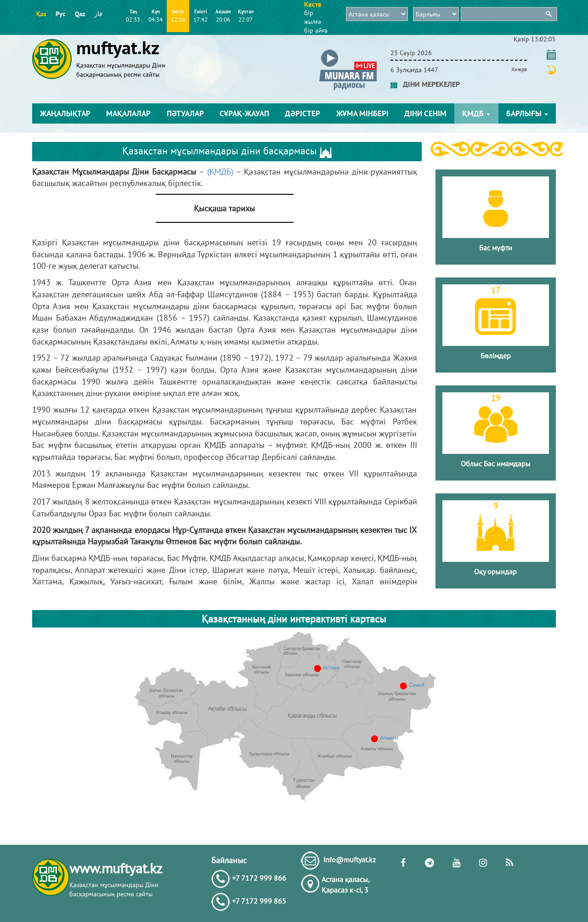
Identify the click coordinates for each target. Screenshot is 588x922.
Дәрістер (302, 113)
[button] (348, 51)
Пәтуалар (185, 113)
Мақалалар (128, 113)
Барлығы (527, 113)
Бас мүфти (496, 248)
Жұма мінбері (362, 113)
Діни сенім (425, 113)
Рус (60, 14)
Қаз (41, 14)
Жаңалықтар (65, 113)
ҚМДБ (476, 113)
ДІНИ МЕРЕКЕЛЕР (425, 84)
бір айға (316, 30)
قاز (98, 14)
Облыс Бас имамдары (496, 464)
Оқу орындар (495, 571)
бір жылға (313, 17)
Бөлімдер (496, 356)
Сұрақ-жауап (244, 113)
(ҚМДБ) (220, 172)
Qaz (80, 14)
